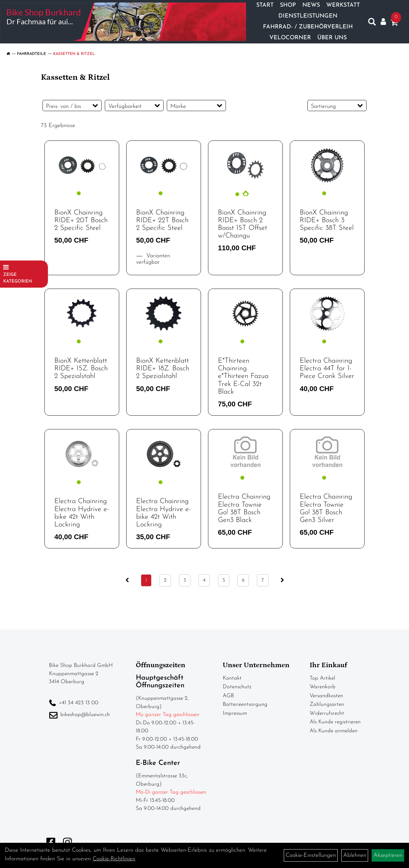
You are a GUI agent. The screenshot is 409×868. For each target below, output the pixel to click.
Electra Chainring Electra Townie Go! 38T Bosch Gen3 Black (244, 509)
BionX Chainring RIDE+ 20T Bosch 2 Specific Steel (81, 220)
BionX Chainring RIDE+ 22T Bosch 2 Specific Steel (162, 220)
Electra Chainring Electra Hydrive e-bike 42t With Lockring (82, 513)
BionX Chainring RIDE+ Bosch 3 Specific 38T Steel (327, 220)
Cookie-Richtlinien (114, 859)
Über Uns (332, 38)
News (311, 5)
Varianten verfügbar (153, 259)
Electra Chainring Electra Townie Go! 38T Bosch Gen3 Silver (326, 509)
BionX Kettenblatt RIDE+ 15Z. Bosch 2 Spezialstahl (81, 369)
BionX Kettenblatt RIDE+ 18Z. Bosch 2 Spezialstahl (163, 369)
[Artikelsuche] (372, 23)
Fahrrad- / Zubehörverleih (308, 27)
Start (265, 5)
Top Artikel (322, 678)
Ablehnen (355, 855)
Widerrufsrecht (327, 713)
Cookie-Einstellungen (311, 855)
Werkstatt (343, 5)
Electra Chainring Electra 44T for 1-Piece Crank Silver (327, 369)
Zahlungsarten (327, 704)
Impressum (235, 713)
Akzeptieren (388, 855)
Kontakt (232, 678)
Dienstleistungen (308, 16)
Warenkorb (323, 687)
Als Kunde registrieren (335, 722)
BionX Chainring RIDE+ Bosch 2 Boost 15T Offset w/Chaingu (243, 224)
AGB (228, 696)
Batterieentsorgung (245, 704)
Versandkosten (326, 696)
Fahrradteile (31, 54)
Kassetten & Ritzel (74, 54)
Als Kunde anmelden (334, 731)
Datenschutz (237, 687)
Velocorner (290, 38)
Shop (288, 5)
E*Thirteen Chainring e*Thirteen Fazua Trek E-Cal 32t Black (243, 376)
